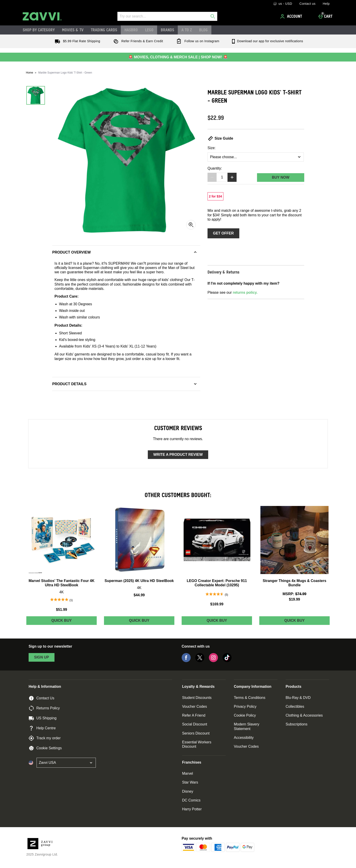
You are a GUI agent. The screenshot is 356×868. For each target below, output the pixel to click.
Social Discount (195, 724)
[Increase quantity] (232, 177)
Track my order (45, 738)
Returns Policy (44, 708)
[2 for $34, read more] (215, 196)
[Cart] (327, 16)
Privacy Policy (245, 706)
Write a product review (178, 455)
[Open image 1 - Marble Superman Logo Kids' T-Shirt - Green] (36, 95)
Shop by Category (39, 30)
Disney (188, 791)
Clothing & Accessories (304, 715)
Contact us (308, 4)
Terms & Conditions (250, 698)
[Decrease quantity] (212, 177)
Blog (203, 30)
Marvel (188, 773)
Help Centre (42, 728)
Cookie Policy (245, 715)
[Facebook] (186, 661)
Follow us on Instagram (197, 41)
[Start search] (213, 16)
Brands (167, 30)
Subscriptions (297, 724)
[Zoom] (191, 225)
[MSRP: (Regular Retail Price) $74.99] (294, 594)
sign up (42, 657)
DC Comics (191, 800)
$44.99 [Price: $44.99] (139, 595)
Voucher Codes (194, 706)
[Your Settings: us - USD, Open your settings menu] (283, 4)
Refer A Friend (194, 715)
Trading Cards (104, 30)
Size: (212, 148)
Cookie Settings (45, 748)
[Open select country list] (66, 763)
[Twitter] (200, 661)
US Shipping (43, 718)
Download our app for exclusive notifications (267, 41)
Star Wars (190, 782)
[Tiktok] (227, 661)
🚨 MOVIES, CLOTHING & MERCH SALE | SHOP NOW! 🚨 (178, 57)
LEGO (149, 30)
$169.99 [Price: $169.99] (217, 604)
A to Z (187, 30)
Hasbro (131, 30)
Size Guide (220, 138)
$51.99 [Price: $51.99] (62, 610)
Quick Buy (73, 622)
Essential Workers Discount (197, 744)
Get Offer (223, 233)
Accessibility (244, 738)
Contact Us (41, 698)
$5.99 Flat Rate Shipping (77, 41)
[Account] (292, 16)
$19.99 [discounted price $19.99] (295, 599)
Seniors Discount (196, 733)
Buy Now (281, 177)
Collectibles (295, 706)
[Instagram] (213, 661)
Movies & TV (73, 30)
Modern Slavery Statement (247, 726)
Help (326, 4)
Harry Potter (192, 809)
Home (30, 73)
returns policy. (245, 292)
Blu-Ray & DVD (298, 698)
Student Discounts (197, 698)
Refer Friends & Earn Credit (137, 41)
